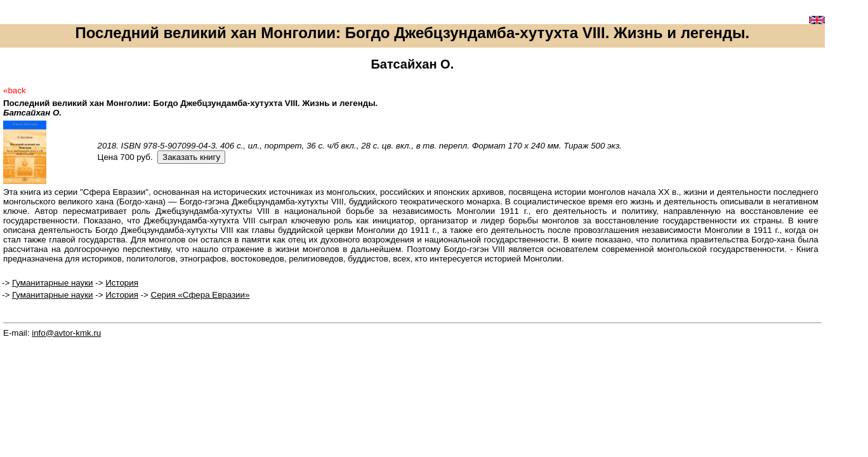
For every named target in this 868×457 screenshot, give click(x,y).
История (122, 283)
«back (15, 90)
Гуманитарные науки (53, 283)
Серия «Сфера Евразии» (201, 295)
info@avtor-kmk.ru (66, 333)
